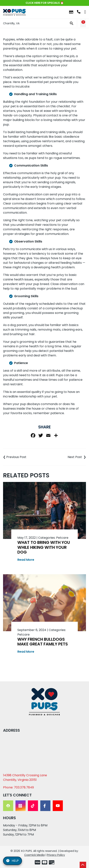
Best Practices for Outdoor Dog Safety (65, 457)
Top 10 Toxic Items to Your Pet (24, 457)
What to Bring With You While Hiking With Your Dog (44, 547)
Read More (26, 560)
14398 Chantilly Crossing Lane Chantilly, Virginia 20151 (25, 778)
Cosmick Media (34, 855)
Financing (71, 12)
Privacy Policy (56, 855)
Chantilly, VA (11, 23)
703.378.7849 (79, 12)
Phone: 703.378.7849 (18, 787)
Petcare (62, 538)
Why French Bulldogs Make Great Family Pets (43, 642)
